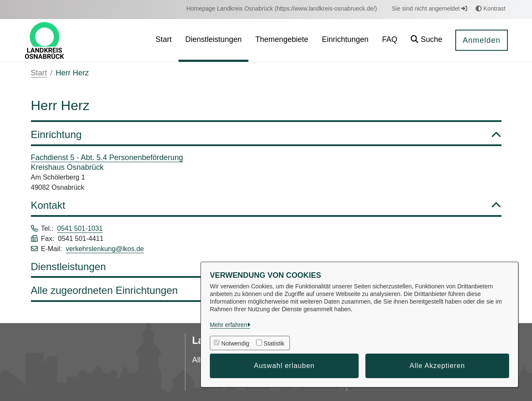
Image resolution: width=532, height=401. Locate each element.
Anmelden (481, 40)
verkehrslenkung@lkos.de (105, 249)
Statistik (274, 343)
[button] (426, 40)
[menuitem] (281, 9)
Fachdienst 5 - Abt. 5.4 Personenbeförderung (107, 158)
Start (39, 73)
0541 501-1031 (80, 228)
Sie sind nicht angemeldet (429, 8)
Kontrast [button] (490, 8)
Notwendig (235, 343)
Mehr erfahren (228, 325)
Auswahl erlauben (284, 366)
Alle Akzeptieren (437, 366)
